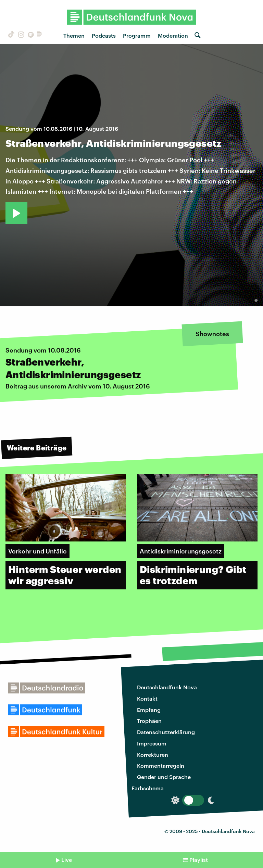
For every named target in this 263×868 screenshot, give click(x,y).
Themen (74, 35)
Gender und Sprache (164, 777)
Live (67, 860)
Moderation (173, 35)
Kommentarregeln (161, 765)
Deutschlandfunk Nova (167, 687)
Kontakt (147, 698)
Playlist (199, 860)
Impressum (152, 743)
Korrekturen (153, 755)
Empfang (149, 710)
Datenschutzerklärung (166, 732)
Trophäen (149, 721)
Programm (137, 35)
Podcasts (104, 35)
